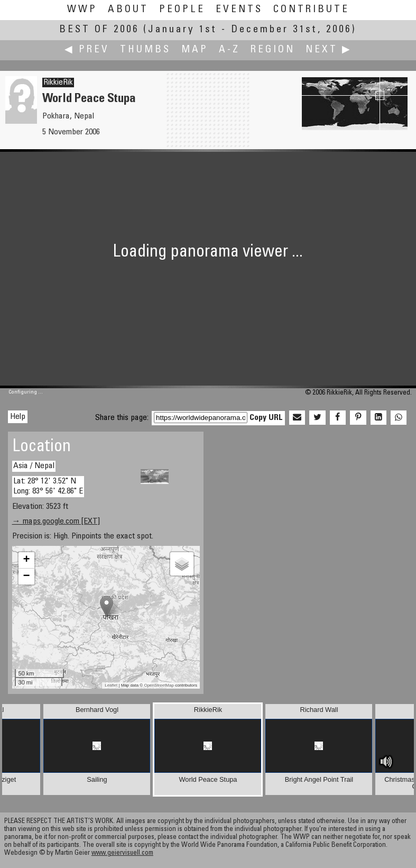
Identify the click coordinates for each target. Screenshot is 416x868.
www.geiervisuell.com (122, 853)
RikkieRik (58, 83)
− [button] (26, 577)
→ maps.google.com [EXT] (56, 522)
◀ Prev (87, 50)
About (128, 10)
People (182, 10)
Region (273, 50)
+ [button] (26, 560)
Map (195, 50)
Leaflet (111, 685)
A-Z (229, 50)
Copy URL (266, 418)
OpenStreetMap (159, 685)
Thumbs (145, 50)
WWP (82, 10)
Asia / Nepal (34, 466)
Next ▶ (329, 50)
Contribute (311, 10)
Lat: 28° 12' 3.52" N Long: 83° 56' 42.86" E (48, 486)
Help (18, 417)
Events (239, 10)
